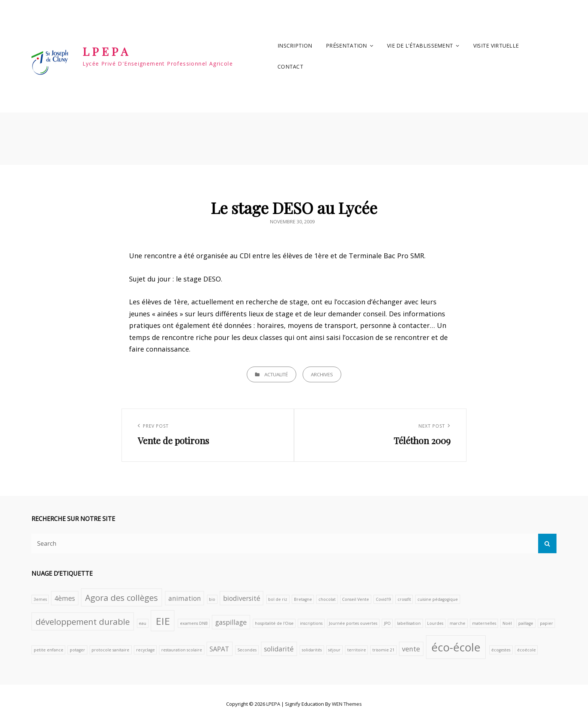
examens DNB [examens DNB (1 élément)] (194, 623)
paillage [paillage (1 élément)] (526, 623)
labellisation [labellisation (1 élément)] (409, 623)
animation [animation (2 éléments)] (185, 598)
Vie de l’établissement (420, 46)
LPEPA (107, 51)
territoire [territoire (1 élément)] (357, 650)
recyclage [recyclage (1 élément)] (145, 650)
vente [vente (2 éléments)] (411, 649)
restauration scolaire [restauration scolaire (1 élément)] (182, 650)
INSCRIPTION (295, 46)
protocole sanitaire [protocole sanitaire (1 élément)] (110, 650)
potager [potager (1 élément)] (77, 650)
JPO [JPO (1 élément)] (387, 623)
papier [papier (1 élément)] (547, 623)
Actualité (276, 374)
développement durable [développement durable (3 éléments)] (83, 622)
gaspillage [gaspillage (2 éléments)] (231, 622)
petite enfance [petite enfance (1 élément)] (49, 650)
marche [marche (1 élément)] (457, 623)
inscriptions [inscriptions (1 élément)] (311, 623)
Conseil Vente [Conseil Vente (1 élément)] (355, 599)
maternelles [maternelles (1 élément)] (484, 623)
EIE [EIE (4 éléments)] (163, 621)
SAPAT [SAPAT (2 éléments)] (219, 649)
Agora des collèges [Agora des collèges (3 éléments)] (121, 598)
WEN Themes (347, 704)
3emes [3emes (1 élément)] (40, 599)
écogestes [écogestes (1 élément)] (501, 650)
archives (322, 374)
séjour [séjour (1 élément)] (334, 650)
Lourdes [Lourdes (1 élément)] (435, 623)
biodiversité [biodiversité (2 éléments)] (242, 598)
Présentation (346, 46)
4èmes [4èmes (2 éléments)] (65, 598)
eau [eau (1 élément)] (142, 623)
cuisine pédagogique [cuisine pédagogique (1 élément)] (438, 599)
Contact (290, 67)
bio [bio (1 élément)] (212, 599)
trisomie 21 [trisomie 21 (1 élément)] (383, 650)
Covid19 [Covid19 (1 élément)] (383, 599)
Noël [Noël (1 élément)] (507, 623)
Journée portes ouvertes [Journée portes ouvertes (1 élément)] (353, 623)
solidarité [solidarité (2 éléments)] (279, 649)
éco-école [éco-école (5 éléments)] (456, 647)
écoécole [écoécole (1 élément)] (526, 650)
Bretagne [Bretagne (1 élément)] (303, 599)
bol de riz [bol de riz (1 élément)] (278, 599)
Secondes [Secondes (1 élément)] (247, 650)
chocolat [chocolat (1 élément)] (327, 599)
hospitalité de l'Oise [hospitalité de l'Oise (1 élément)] (274, 623)
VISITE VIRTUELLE (496, 46)
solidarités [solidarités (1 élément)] (312, 650)
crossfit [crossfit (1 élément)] (404, 599)
